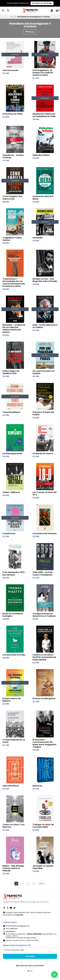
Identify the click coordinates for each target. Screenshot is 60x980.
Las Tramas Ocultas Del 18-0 (45, 496)
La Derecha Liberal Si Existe (43, 198)
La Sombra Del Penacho (45, 536)
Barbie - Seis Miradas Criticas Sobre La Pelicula (13, 872)
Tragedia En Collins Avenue (12, 240)
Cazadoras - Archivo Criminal (13, 157)
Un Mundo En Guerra (43, 456)
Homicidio (38, 238)
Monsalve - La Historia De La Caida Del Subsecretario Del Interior (14, 330)
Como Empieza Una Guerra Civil (12, 198)
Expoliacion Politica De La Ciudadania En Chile (44, 116)
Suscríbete (30, 961)
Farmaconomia (10, 70)
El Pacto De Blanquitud (44, 702)
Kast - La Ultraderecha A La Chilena (44, 328)
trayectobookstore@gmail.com (16, 930)
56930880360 (9, 936)
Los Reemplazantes (12, 456)
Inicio (12, 17)
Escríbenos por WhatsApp (42, 3)
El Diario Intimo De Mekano (12, 703)
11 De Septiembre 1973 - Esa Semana (14, 576)
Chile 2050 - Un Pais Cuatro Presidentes (43, 576)
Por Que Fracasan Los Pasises (44, 374)
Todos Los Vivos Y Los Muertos (14, 830)
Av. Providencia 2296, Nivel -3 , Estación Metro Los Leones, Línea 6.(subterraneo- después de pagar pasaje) (30, 940)
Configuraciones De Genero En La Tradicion (44, 618)
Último (41, 888)
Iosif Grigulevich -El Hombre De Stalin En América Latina (43, 73)
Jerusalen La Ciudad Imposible (43, 871)
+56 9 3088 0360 (10, 933)
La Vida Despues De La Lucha (14, 744)
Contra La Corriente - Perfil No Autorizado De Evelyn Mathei (44, 660)
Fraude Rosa (9, 536)
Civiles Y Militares (11, 495)
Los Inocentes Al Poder (14, 658)
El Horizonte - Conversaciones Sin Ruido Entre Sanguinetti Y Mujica (44, 747)
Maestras (37, 790)
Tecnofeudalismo (11, 414)
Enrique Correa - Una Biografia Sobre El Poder (45, 281)
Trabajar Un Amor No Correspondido (43, 830)
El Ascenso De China (13, 114)
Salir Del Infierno (11, 790)
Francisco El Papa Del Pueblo (43, 416)
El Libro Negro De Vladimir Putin (11, 374)
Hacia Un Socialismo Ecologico (13, 618)
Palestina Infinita (41, 156)
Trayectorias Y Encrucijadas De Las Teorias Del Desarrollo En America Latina (14, 284)
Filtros (30, 32)
